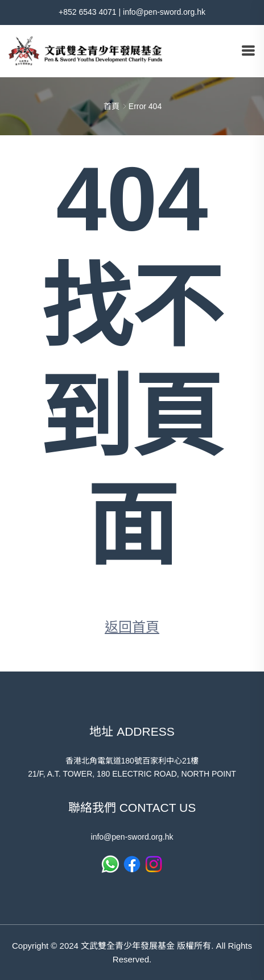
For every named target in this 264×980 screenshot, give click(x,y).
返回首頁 (132, 627)
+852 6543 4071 (88, 12)
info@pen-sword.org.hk (164, 12)
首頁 (112, 106)
